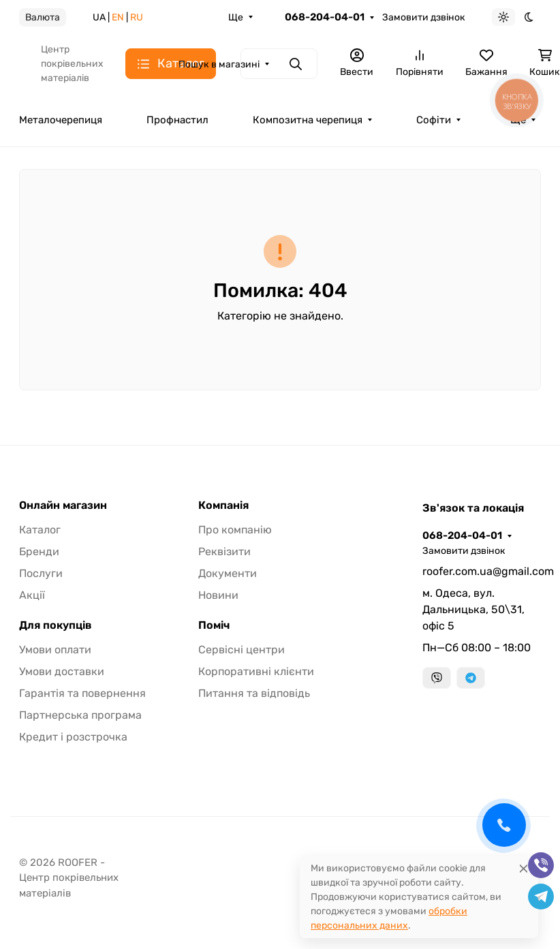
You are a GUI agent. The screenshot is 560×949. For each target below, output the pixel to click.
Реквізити (224, 551)
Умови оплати (55, 650)
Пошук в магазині (219, 64)
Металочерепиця (61, 120)
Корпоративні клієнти (256, 671)
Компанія (223, 505)
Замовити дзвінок (424, 17)
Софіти (434, 120)
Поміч (214, 625)
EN (118, 17)
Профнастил (177, 120)
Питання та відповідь (254, 693)
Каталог (40, 530)
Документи (228, 573)
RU (137, 17)
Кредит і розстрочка (73, 737)
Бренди (39, 551)
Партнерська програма (80, 715)
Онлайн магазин (63, 505)
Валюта (43, 17)
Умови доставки (62, 671)
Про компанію (235, 530)
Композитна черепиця (308, 120)
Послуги (41, 573)
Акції (32, 595)
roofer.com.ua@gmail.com (482, 571)
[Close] (524, 868)
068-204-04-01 (325, 17)
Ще (236, 17)
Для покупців (56, 625)
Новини (218, 595)
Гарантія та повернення (82, 693)
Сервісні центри (242, 650)
